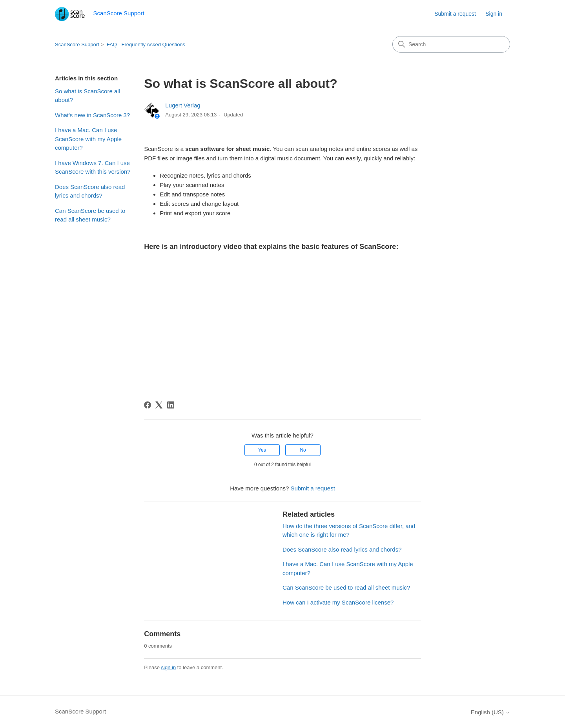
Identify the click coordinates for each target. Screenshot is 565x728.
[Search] (451, 44)
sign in (169, 667)
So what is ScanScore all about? (87, 96)
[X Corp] (159, 405)
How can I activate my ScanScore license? (338, 602)
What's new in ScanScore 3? (92, 115)
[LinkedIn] (171, 405)
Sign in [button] (494, 14)
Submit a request (455, 14)
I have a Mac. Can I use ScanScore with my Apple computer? (88, 139)
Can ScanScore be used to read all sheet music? (90, 215)
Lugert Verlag (183, 105)
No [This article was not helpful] (303, 450)
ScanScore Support (77, 44)
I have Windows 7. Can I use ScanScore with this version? (93, 167)
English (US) (490, 712)
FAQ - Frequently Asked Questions (146, 44)
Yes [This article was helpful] (262, 450)
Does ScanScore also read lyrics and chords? (90, 191)
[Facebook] (148, 405)
